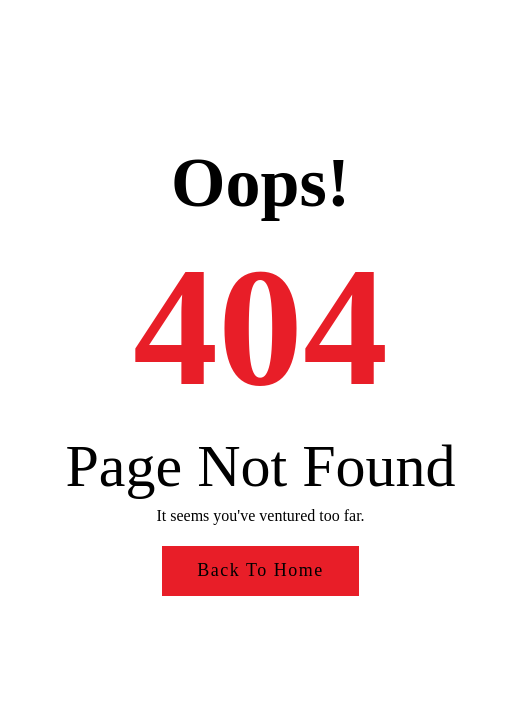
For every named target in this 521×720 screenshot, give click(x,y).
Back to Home (260, 570)
